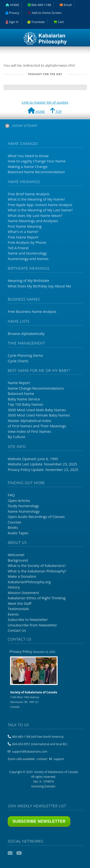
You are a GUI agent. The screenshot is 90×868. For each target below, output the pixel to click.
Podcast (28, 853)
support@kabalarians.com (30, 752)
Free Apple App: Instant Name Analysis (40, 205)
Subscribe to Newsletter (28, 619)
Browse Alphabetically (26, 333)
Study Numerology (23, 506)
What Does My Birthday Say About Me (39, 286)
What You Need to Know (28, 156)
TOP (56, 111)
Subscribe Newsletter (39, 821)
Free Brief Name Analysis (29, 194)
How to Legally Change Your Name (37, 161)
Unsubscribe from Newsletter (32, 625)
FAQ (11, 495)
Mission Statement (23, 593)
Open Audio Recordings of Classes (36, 517)
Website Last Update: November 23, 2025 (42, 464)
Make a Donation (22, 576)
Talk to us (18, 725)
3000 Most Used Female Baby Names (39, 415)
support (59, 759)
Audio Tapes (18, 533)
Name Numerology (24, 511)
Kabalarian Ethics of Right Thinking (36, 598)
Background (18, 560)
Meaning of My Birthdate (28, 280)
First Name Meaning (24, 226)
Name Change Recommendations (36, 388)
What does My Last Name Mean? (35, 215)
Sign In (12, 22)
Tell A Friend (18, 248)
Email (11, 853)
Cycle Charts (18, 361)
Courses (15, 522)
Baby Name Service (24, 399)
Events (13, 614)
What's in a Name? (23, 232)
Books (13, 527)
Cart (59, 22)
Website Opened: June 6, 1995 (33, 459)
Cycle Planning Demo (25, 355)
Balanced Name (21, 393)
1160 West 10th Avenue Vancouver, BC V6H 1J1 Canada (34, 699)
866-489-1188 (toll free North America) (38, 737)
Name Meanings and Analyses (33, 221)
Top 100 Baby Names (25, 404)
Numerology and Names (28, 259)
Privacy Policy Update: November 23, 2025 (43, 470)
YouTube (19, 853)
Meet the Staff (19, 603)
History (14, 587)
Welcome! (16, 555)
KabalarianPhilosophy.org (29, 582)
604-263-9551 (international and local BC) (40, 744)
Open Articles (19, 500)
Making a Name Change (28, 166)
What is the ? (37, 565)
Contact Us (17, 630)
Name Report (19, 383)
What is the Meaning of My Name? (36, 199)
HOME (36, 111)
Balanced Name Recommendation (36, 172)
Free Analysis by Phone (27, 242)
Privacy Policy (32, 651)
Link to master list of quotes (45, 102)
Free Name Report (23, 237)
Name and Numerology (27, 253)
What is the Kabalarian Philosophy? (37, 571)
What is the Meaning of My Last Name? (40, 210)
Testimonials (18, 609)
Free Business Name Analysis (32, 311)
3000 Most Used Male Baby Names (37, 410)
